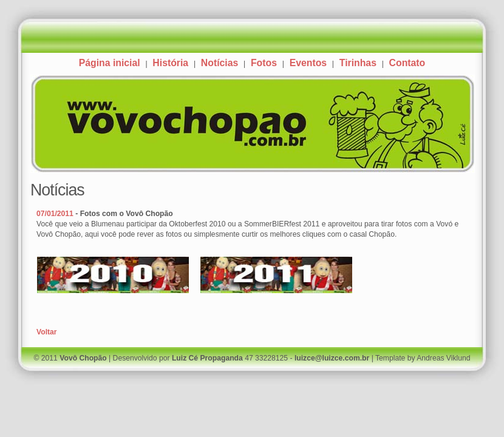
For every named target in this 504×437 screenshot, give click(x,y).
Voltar (47, 332)
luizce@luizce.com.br (332, 358)
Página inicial (110, 63)
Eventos (308, 63)
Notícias (220, 63)
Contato (407, 63)
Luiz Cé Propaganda (207, 358)
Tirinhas (358, 63)
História (170, 63)
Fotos (264, 63)
